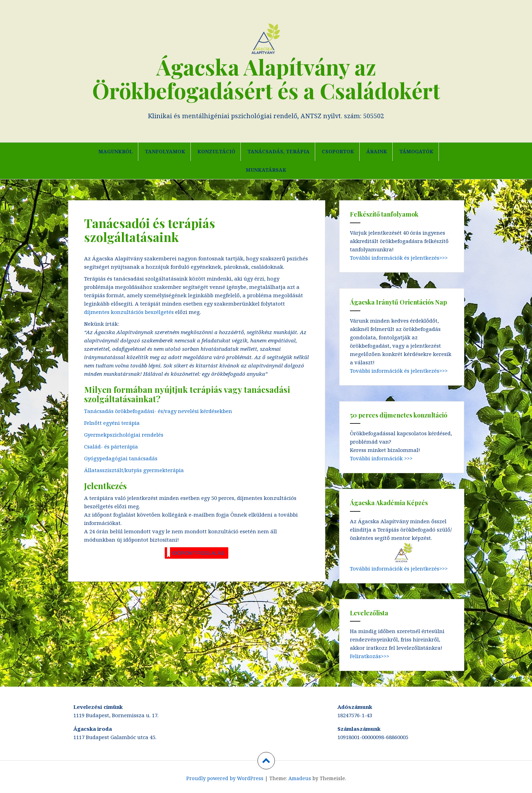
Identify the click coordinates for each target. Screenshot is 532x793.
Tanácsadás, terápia (279, 151)
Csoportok (338, 151)
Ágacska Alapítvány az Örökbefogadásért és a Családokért (266, 78)
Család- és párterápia (111, 446)
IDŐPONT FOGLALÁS (196, 552)
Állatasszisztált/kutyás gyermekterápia (134, 470)
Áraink (377, 151)
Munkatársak (266, 170)
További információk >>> (381, 458)
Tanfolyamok (165, 151)
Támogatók (416, 151)
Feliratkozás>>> (370, 656)
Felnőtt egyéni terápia (112, 423)
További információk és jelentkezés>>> (399, 258)
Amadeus (300, 778)
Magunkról (116, 151)
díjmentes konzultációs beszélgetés (130, 312)
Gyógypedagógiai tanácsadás (121, 458)
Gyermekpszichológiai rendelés (124, 435)
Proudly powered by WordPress (225, 778)
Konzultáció (216, 151)
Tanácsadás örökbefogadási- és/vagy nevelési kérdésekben (158, 411)
